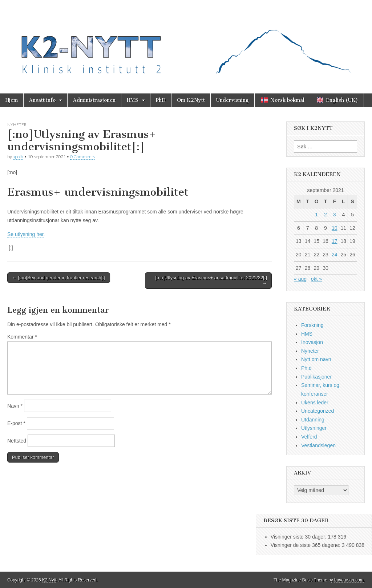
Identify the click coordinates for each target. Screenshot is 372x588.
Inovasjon (312, 342)
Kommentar (22, 337)
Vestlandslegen (318, 445)
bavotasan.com (349, 580)
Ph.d (306, 368)
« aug (300, 279)
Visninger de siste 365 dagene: (306, 545)
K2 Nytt (49, 580)
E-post (16, 423)
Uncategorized (318, 411)
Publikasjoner (316, 377)
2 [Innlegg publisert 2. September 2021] (325, 215)
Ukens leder (315, 403)
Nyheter (17, 125)
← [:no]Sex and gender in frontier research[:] (59, 278)
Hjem (12, 100)
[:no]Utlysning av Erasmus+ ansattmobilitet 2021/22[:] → (211, 281)
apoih (18, 157)
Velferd (309, 437)
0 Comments (82, 157)
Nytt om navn (316, 359)
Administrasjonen (94, 100)
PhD (161, 100)
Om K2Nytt (191, 100)
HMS (133, 100)
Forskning (312, 325)
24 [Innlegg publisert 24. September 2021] (335, 255)
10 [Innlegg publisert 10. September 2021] (335, 228)
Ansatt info (42, 100)
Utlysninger (314, 428)
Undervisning (232, 100)
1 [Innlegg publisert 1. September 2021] (316, 215)
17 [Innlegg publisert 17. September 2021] (335, 241)
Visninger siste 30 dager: (299, 537)
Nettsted (17, 441)
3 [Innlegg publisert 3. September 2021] (335, 215)
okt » (316, 279)
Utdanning (313, 420)
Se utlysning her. (26, 234)
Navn (15, 406)
